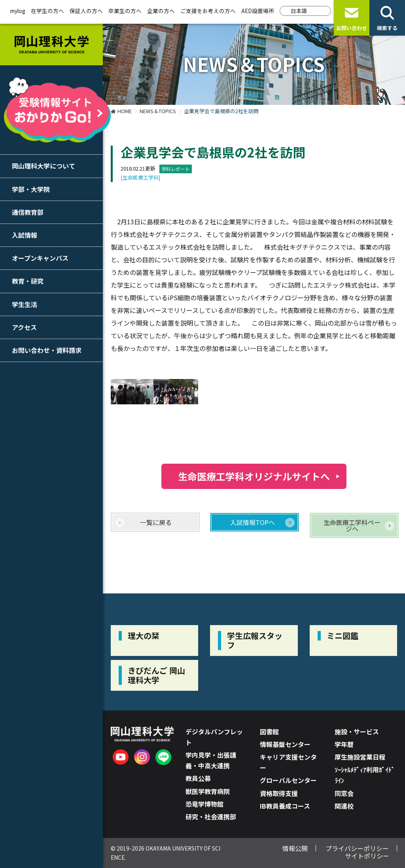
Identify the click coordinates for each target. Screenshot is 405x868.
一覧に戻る (156, 522)
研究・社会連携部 (211, 817)
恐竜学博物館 (204, 804)
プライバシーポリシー (357, 848)
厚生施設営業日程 (360, 757)
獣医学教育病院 (208, 791)
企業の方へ (161, 11)
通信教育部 (28, 212)
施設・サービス (357, 732)
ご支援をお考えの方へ (208, 11)
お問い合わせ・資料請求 (47, 350)
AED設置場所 (258, 11)
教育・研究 (28, 281)
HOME (125, 111)
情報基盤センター (285, 744)
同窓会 (344, 793)
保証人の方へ (86, 11)
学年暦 (344, 744)
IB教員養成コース (285, 806)
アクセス (24, 327)
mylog (18, 11)
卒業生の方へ (125, 11)
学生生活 (25, 304)
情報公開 (295, 848)
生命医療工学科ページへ (352, 525)
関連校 (344, 806)
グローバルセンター (288, 780)
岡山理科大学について (44, 166)
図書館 (269, 732)
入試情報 (25, 235)
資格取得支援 (279, 793)
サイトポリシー (367, 856)
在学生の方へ (47, 11)
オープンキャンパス (40, 258)
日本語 (299, 11)
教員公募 (198, 778)
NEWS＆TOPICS (158, 111)
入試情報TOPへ (253, 522)
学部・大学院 (31, 189)
